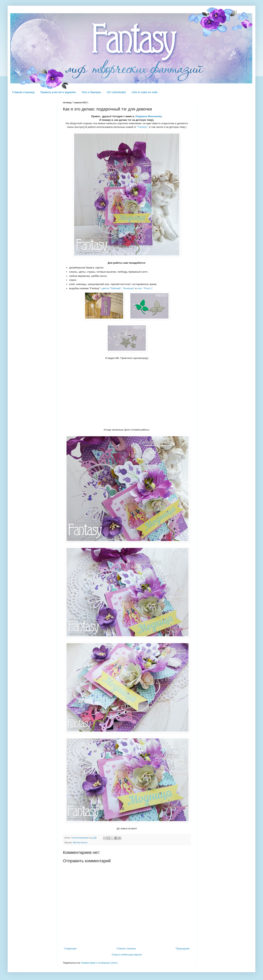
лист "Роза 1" (145, 288)
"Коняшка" (129, 288)
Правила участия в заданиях (58, 92)
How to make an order (145, 92)
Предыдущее (183, 949)
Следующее (70, 949)
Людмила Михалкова (148, 116)
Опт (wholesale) (116, 92)
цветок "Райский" (111, 288)
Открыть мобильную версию (127, 955)
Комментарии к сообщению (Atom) (99, 963)
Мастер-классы (80, 842)
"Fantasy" (142, 127)
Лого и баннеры (91, 92)
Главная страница (23, 92)
